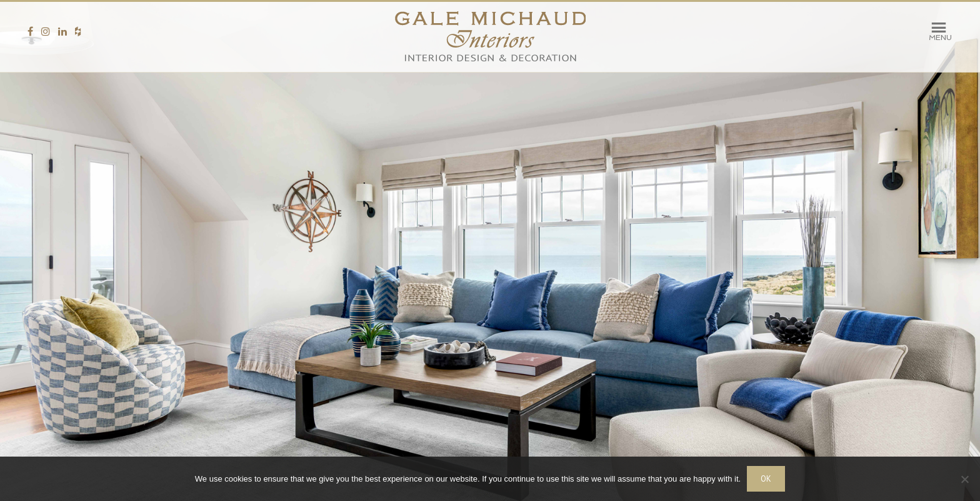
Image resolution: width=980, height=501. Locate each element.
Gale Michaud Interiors (490, 37)
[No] (964, 479)
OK (766, 479)
